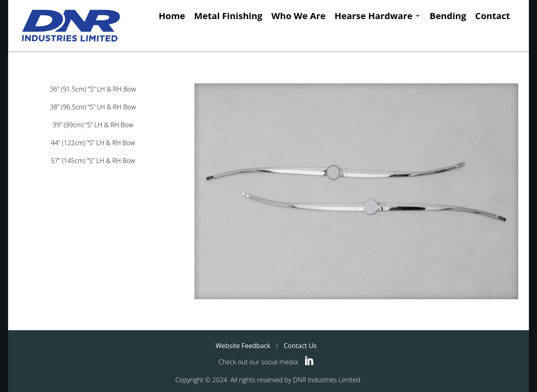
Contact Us (300, 346)
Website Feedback (243, 346)
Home (172, 16)
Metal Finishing (228, 16)
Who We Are (298, 16)
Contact (493, 16)
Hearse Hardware (373, 16)
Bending (448, 16)
